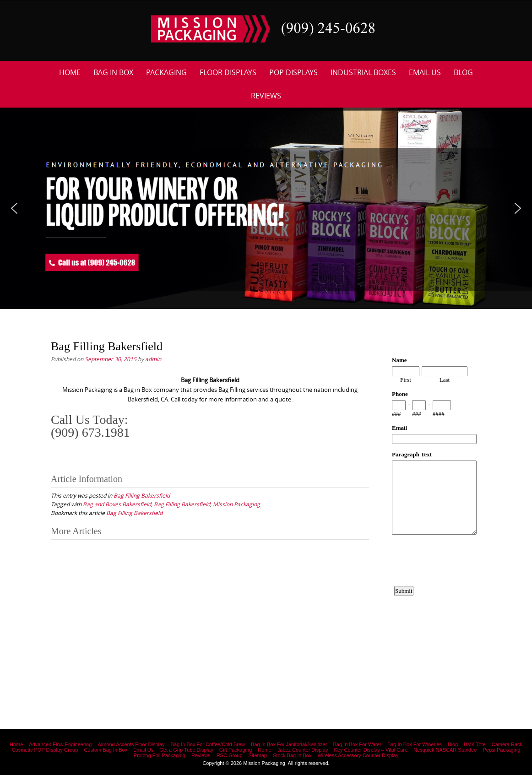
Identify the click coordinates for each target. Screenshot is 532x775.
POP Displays (293, 72)
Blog (463, 72)
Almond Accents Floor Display (131, 744)
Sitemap (258, 755)
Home (70, 72)
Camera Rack (507, 744)
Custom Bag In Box (106, 750)
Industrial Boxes (363, 72)
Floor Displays (228, 72)
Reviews (266, 96)
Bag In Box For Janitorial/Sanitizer (289, 744)
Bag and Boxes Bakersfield (117, 504)
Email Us (425, 72)
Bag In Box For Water (357, 744)
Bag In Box (113, 72)
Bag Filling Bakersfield (142, 495)
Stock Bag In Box (292, 755)
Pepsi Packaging (501, 750)
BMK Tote (475, 744)
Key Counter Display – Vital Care (371, 750)
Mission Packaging (236, 504)
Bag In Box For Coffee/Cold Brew (208, 744)
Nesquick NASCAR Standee (445, 750)
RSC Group (230, 755)
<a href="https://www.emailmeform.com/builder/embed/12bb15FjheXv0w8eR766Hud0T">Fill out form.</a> (434, 506)
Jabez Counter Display (303, 750)
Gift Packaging (236, 750)
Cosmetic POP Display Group (45, 750)
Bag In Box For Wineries (415, 744)
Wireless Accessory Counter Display (358, 755)
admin (153, 359)
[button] (14, 208)
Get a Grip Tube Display (186, 750)
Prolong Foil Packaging (160, 755)
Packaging (166, 72)
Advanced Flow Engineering (60, 744)
